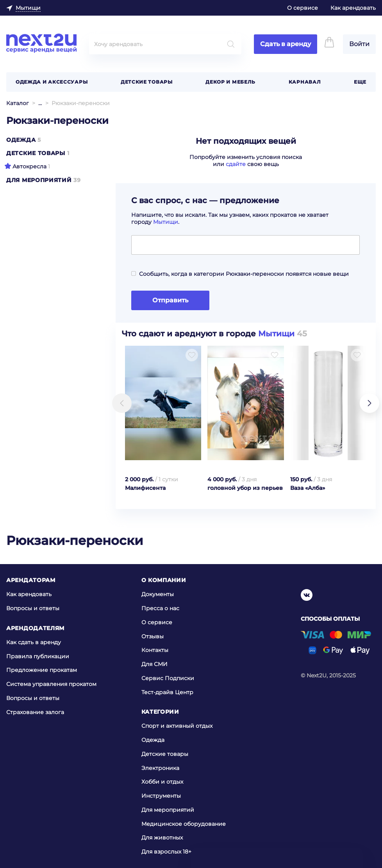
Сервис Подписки (168, 678)
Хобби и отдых (162, 782)
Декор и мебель (230, 82)
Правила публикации (38, 656)
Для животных (162, 838)
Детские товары (147, 82)
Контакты (155, 650)
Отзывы (153, 636)
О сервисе (303, 8)
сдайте (236, 164)
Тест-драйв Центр (167, 692)
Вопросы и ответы (33, 608)
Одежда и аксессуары (52, 82)
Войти (359, 44)
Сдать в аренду (286, 44)
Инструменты (161, 796)
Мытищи (166, 222)
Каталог (18, 103)
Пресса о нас (160, 608)
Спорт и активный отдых (177, 726)
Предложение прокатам (42, 670)
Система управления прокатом (51, 684)
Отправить (170, 300)
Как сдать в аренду (34, 642)
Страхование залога (35, 712)
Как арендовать (353, 8)
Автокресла (29, 166)
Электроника (160, 768)
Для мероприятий (39, 180)
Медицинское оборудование (184, 824)
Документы (158, 594)
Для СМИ (154, 664)
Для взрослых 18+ (166, 852)
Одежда (21, 140)
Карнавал (305, 82)
